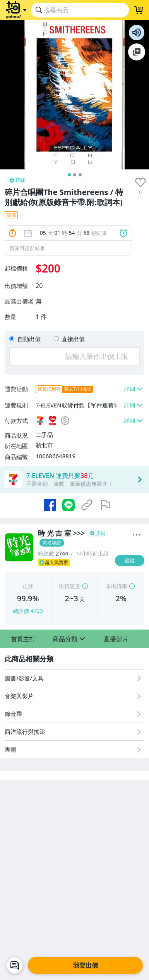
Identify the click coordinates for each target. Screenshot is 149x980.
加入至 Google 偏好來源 (137, 52)
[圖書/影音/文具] (74, 678)
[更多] (137, 535)
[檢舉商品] (106, 505)
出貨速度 (70, 586)
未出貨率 (116, 586)
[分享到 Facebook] (50, 505)
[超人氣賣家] (74, 562)
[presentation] (140, 183)
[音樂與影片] (74, 696)
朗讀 (137, 33)
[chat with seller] (15, 965)
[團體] (74, 750)
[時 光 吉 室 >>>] (74, 538)
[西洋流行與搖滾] (74, 732)
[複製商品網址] (87, 505)
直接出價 (73, 339)
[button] (23, 639)
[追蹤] (130, 561)
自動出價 (29, 339)
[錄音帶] (74, 714)
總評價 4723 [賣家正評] (28, 611)
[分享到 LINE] (69, 505)
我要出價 (86, 965)
